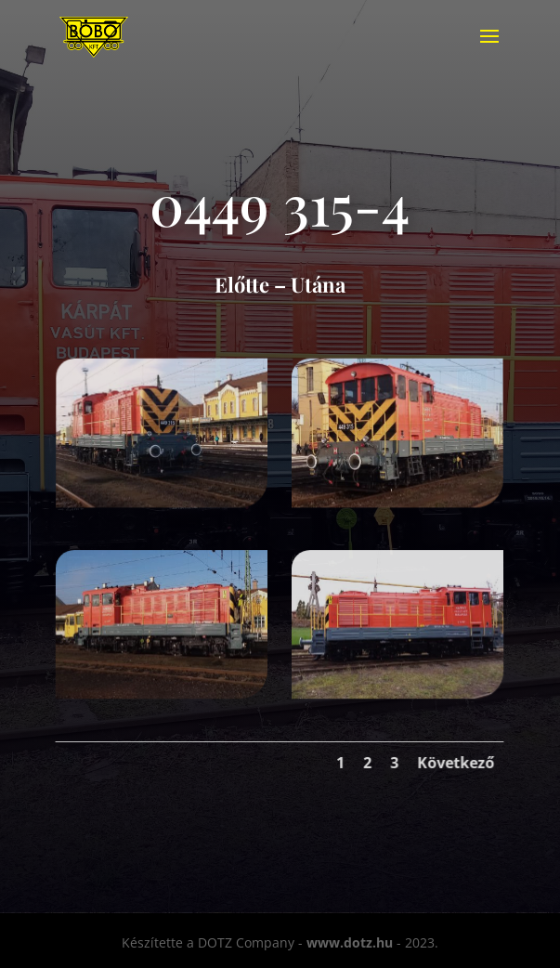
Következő (458, 760)
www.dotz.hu (350, 942)
